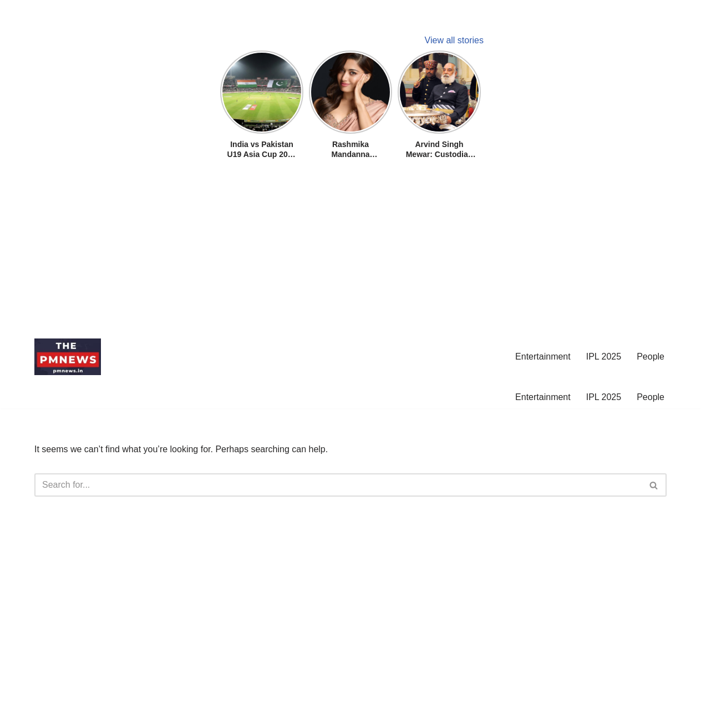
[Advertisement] (333, 251)
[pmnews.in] (68, 357)
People (651, 357)
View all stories (454, 40)
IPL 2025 (604, 357)
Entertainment (543, 357)
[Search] (338, 485)
